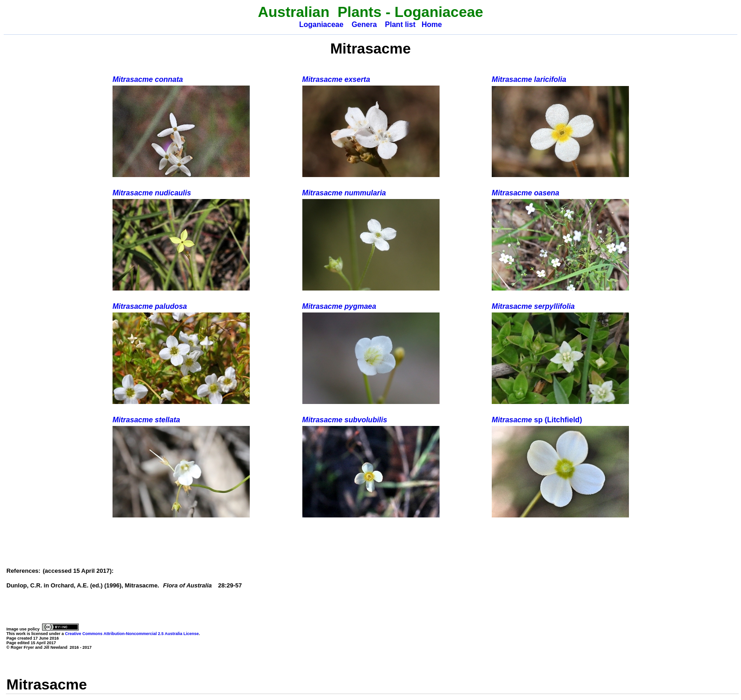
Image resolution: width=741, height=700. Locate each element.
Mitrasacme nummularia (344, 193)
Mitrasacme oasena (526, 193)
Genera (364, 24)
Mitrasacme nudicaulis (152, 193)
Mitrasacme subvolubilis (345, 420)
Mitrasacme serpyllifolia (533, 306)
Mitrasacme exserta (336, 79)
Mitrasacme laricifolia (529, 79)
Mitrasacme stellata (146, 420)
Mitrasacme (537, 420)
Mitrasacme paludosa (150, 306)
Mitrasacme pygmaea (339, 306)
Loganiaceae (321, 24)
